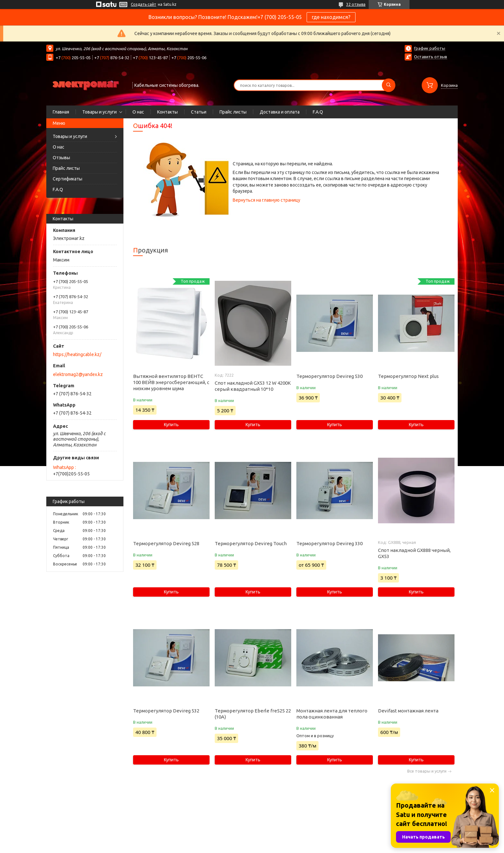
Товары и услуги (99, 112)
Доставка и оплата (280, 112)
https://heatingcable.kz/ (77, 354)
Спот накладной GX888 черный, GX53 (414, 553)
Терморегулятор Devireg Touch (251, 543)
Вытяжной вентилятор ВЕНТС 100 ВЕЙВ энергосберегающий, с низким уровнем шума (171, 382)
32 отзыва (356, 4)
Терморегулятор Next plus (408, 376)
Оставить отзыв (431, 57)
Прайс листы (233, 112)
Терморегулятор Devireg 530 (329, 376)
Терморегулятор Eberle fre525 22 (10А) (253, 714)
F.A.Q (318, 112)
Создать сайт (144, 4)
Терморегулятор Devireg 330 (329, 543)
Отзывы (61, 158)
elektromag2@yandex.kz (78, 374)
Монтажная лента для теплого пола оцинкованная (332, 714)
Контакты (167, 112)
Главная (61, 112)
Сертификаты (67, 179)
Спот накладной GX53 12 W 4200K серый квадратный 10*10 (253, 386)
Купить (171, 425)
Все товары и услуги (427, 771)
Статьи (199, 112)
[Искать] (389, 85)
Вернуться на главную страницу (266, 200)
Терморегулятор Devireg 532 (166, 711)
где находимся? (331, 17)
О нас (138, 112)
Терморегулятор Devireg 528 (166, 543)
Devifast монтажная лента (408, 711)
